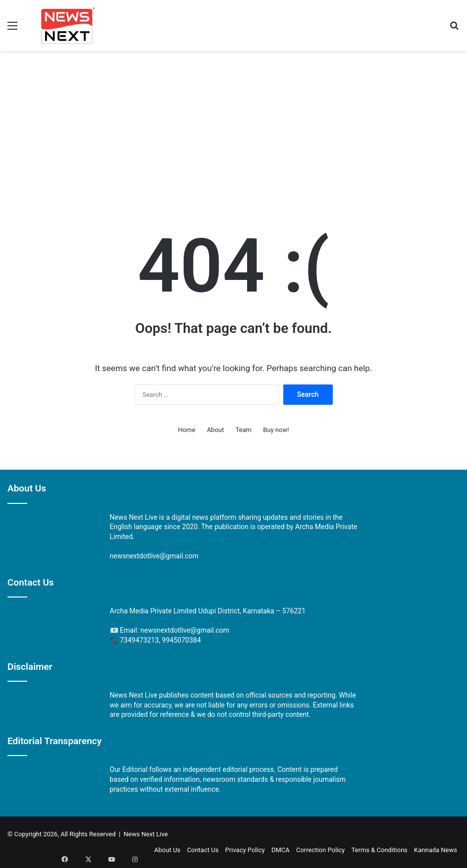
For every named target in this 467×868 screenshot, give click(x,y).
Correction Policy (320, 850)
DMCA (281, 850)
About (216, 430)
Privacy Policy (245, 850)
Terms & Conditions (379, 850)
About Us (167, 850)
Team (243, 430)
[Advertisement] (233, 130)
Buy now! (276, 430)
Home (186, 430)
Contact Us (203, 850)
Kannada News (436, 850)
